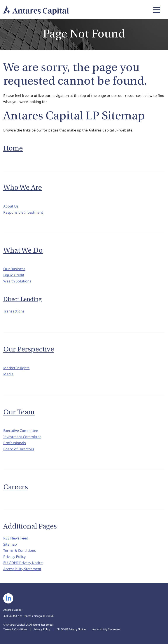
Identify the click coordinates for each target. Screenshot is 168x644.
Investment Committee (22, 437)
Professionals (15, 443)
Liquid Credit (14, 275)
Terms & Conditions (20, 550)
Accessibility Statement (22, 569)
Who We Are (23, 188)
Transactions (14, 311)
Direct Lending (22, 299)
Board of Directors (19, 449)
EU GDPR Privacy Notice (23, 563)
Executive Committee (21, 431)
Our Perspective (29, 349)
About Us (11, 206)
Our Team (19, 412)
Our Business (14, 269)
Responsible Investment (23, 212)
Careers (16, 487)
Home (13, 148)
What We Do (23, 250)
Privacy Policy (14, 557)
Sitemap (10, 544)
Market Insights (16, 368)
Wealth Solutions (17, 281)
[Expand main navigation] (156, 10)
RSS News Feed (16, 538)
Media (8, 374)
